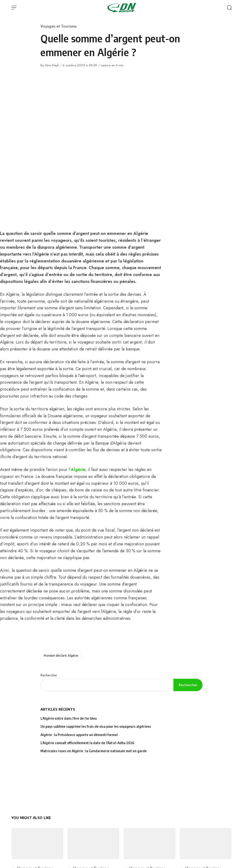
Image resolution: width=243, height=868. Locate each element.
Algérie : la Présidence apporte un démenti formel (79, 735)
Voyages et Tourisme (58, 26)
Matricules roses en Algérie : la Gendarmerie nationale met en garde (94, 751)
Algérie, (79, 470)
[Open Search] (229, 8)
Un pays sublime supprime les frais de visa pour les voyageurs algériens (96, 726)
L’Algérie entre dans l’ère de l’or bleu (69, 718)
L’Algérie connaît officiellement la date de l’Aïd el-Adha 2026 (87, 743)
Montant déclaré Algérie (61, 655)
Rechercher (49, 675)
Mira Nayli (52, 65)
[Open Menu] (14, 8)
